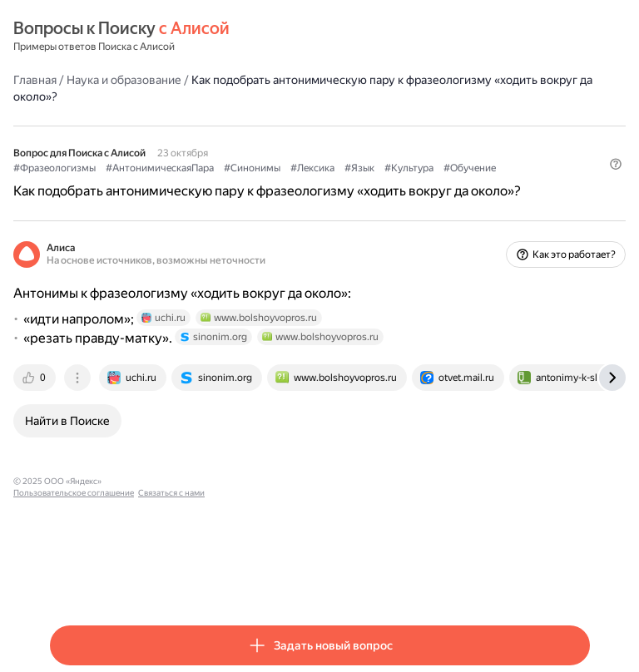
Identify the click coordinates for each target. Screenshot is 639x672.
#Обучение (470, 168)
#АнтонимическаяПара (160, 168)
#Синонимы (252, 168)
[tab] (36, 378)
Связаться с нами (267, 481)
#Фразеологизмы (54, 168)
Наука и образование (124, 80)
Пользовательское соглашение (169, 481)
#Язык (359, 168)
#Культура (409, 168)
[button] (616, 164)
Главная (35, 80)
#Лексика (312, 168)
